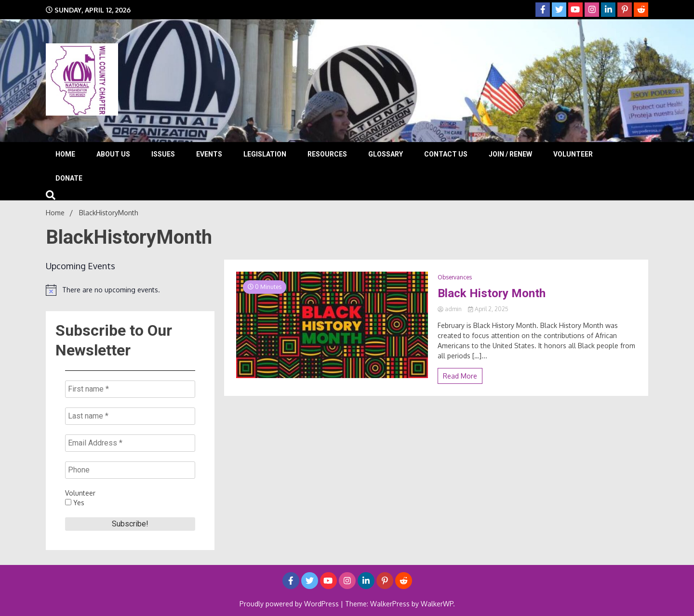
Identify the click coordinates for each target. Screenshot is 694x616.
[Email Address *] (130, 443)
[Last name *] (130, 416)
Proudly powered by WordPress (290, 604)
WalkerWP (437, 604)
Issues (163, 154)
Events (209, 154)
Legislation (265, 154)
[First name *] (130, 389)
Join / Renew (510, 154)
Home (65, 154)
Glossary (386, 154)
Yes (75, 503)
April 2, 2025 (488, 309)
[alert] (130, 290)
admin (450, 309)
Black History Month (492, 293)
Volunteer (573, 154)
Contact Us (446, 154)
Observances (455, 277)
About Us (113, 154)
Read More (460, 376)
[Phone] (130, 470)
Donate (69, 178)
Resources (327, 154)
